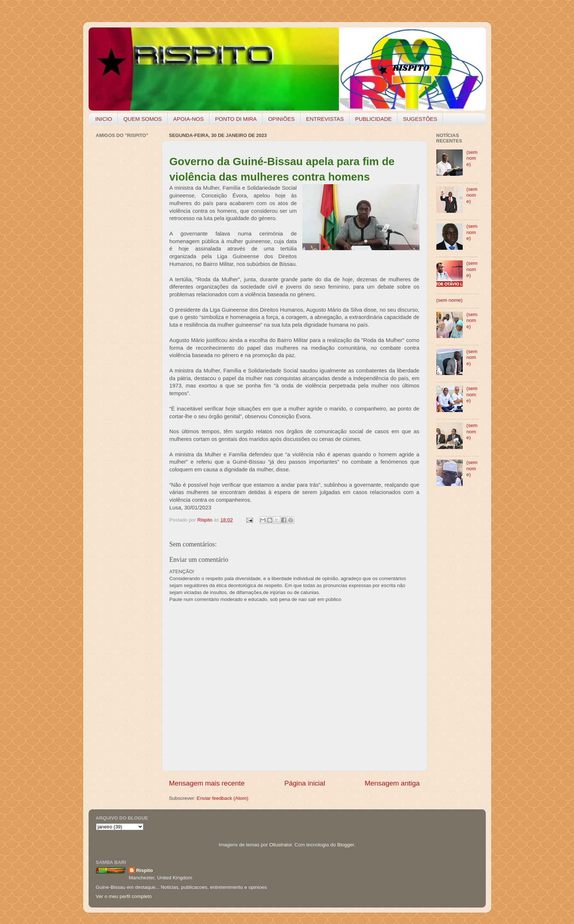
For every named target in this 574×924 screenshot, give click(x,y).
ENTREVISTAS (325, 119)
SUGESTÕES (420, 119)
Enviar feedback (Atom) (222, 798)
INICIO (104, 119)
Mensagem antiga (392, 783)
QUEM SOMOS (143, 119)
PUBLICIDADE (373, 119)
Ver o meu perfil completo (124, 896)
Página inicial (305, 783)
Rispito (145, 870)
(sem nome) (472, 158)
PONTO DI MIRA (236, 119)
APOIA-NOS (188, 119)
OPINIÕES (281, 119)
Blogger (346, 845)
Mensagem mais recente (207, 783)
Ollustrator (281, 845)
